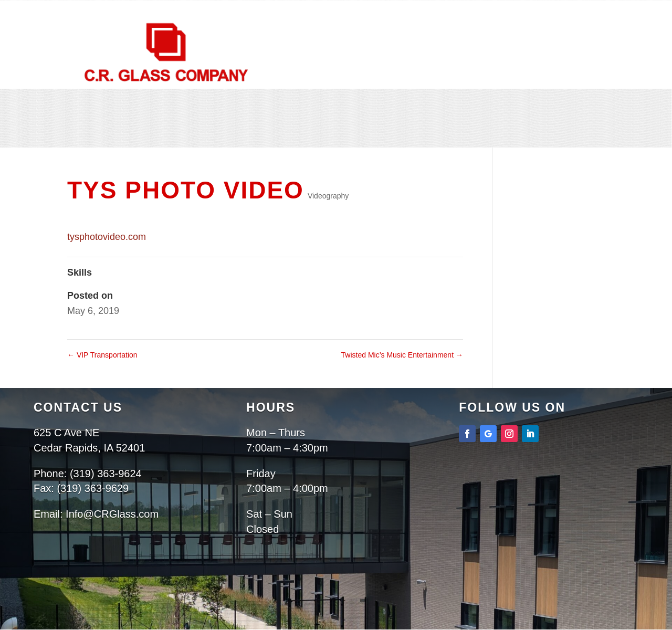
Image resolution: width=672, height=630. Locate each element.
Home (259, 133)
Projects (419, 133)
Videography (328, 196)
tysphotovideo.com (107, 237)
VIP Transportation (102, 355)
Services (360, 133)
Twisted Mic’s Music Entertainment (402, 355)
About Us (301, 133)
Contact (345, 146)
